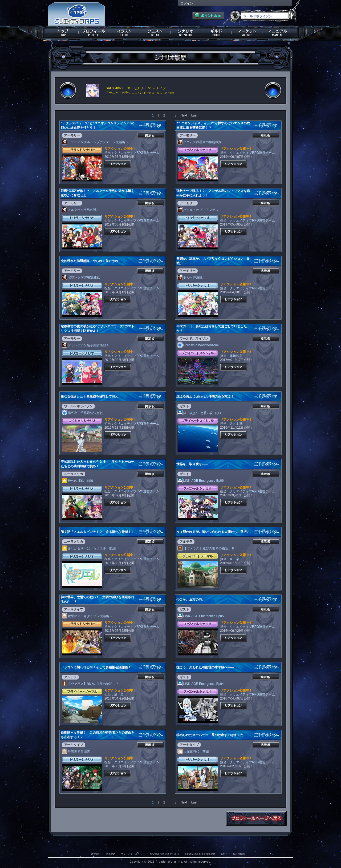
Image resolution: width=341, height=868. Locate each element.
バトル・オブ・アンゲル (198, 210)
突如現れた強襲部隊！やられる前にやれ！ (91, 261)
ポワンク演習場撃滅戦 (81, 278)
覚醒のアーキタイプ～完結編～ (87, 616)
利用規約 (111, 854)
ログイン (187, 3)
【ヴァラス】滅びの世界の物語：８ (206, 548)
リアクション (118, 164)
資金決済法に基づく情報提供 (200, 854)
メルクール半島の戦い (81, 210)
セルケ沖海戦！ (192, 278)
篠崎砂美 (236, 356)
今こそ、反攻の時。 (191, 600)
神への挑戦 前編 (78, 481)
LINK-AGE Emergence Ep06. (201, 481)
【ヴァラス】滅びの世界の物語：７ (90, 684)
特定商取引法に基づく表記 (165, 854)
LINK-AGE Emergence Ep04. (201, 684)
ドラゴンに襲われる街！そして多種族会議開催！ (96, 667)
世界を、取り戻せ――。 (194, 464)
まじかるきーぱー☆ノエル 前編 (89, 548)
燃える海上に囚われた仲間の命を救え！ (205, 396)
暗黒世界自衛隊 (76, 752)
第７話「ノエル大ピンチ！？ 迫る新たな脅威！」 (98, 532)
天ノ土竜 (236, 424)
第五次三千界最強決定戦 (82, 413)
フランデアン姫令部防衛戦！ (86, 345)
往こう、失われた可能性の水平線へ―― (205, 667)
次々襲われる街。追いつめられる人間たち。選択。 (213, 532)
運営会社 (96, 854)
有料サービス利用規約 (233, 854)
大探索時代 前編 (193, 752)
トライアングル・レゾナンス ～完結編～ (95, 142)
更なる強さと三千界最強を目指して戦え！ (91, 396)
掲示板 (150, 135)
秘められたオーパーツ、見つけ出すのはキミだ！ (212, 735)
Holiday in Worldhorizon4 (198, 345)
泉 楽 (234, 559)
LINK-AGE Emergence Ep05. (201, 616)
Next (184, 115)
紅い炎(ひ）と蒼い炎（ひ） (200, 413)
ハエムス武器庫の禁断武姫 (200, 142)
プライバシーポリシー (133, 854)
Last (194, 115)
